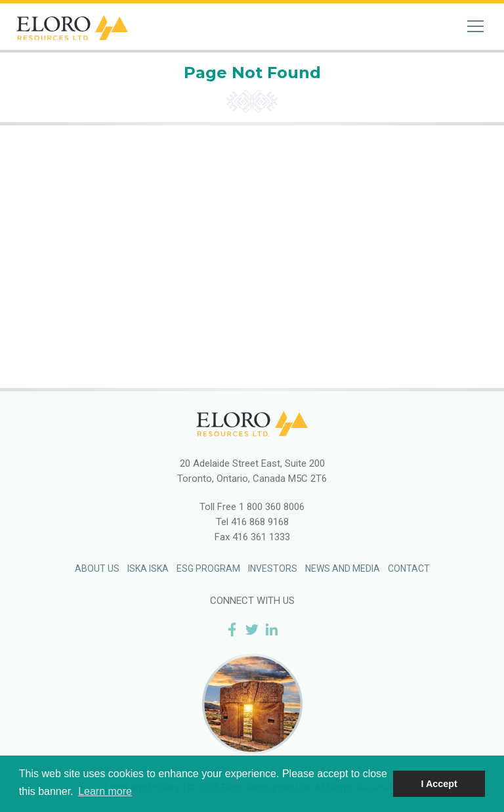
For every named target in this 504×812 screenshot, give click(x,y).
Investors (273, 568)
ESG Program (208, 568)
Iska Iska (148, 568)
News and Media (343, 568)
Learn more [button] (105, 791)
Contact (409, 568)
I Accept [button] (439, 784)
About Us (97, 568)
